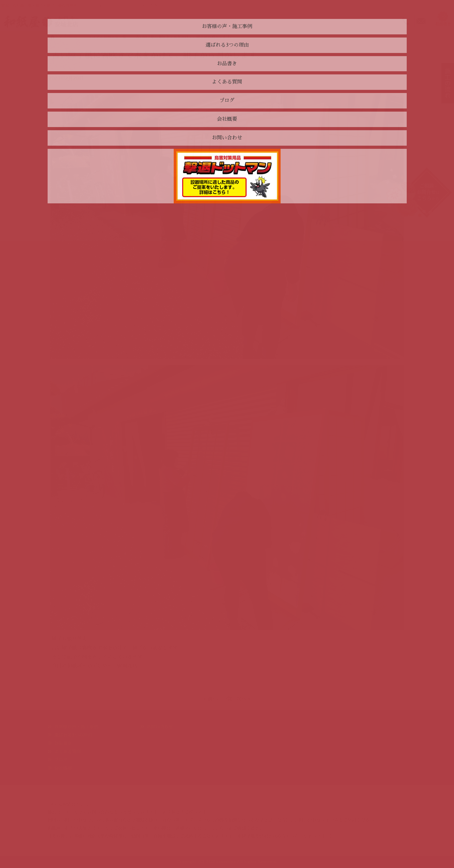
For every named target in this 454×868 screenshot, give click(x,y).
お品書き (63, 743)
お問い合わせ (160, 727)
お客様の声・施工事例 (76, 727)
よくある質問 (67, 752)
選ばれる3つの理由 (73, 735)
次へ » (243, 699)
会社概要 (63, 768)
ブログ (61, 760)
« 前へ (211, 699)
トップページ (64, 37)
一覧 (227, 699)
